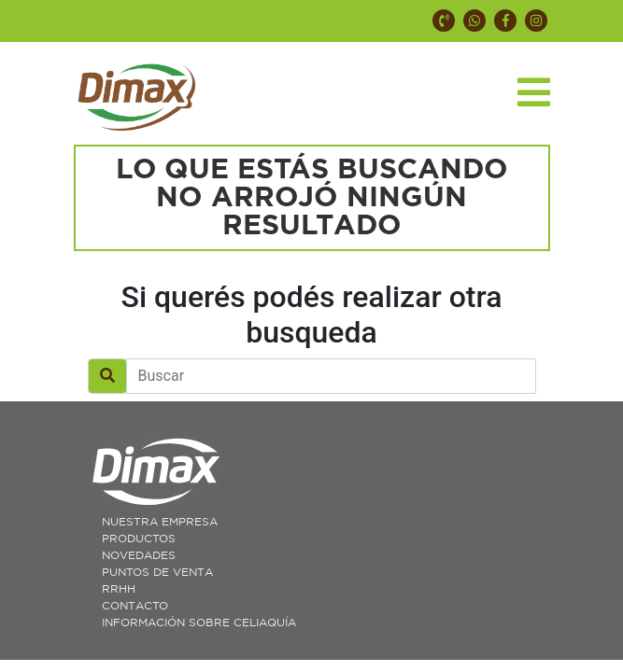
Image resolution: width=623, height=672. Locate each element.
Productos (139, 539)
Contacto (135, 606)
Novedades (139, 555)
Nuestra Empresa (160, 522)
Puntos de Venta (157, 572)
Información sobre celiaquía (199, 623)
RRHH (119, 589)
